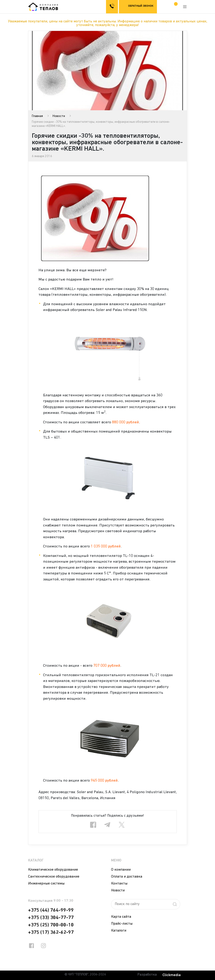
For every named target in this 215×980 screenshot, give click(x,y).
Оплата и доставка (127, 877)
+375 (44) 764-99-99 (51, 910)
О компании (121, 870)
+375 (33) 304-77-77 (51, 918)
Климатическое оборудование (53, 870)
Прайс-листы (122, 924)
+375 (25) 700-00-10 (51, 925)
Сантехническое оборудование (54, 877)
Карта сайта (121, 917)
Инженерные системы (46, 884)
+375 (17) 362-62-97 (51, 932)
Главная (37, 116)
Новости (59, 116)
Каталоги (119, 931)
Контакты (119, 884)
